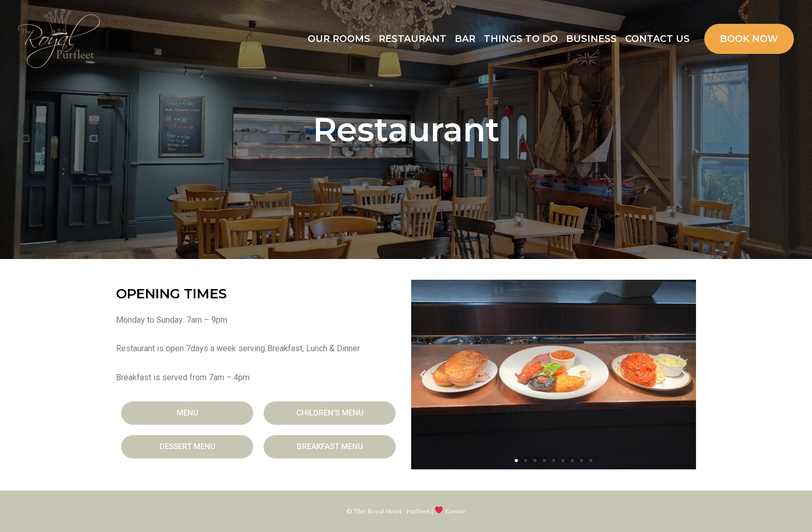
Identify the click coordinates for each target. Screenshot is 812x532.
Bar (465, 39)
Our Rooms (339, 39)
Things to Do (521, 39)
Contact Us (657, 39)
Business (591, 39)
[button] (187, 413)
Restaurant (412, 39)
